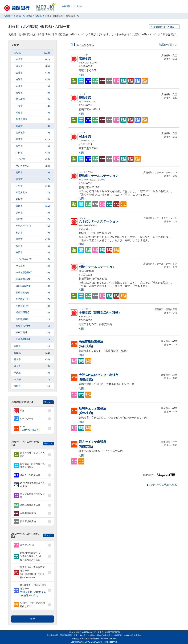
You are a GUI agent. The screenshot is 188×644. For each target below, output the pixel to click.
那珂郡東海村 (33, 293)
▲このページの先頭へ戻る (162, 485)
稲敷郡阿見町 (33, 312)
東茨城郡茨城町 (33, 273)
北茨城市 (33, 133)
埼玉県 (33, 366)
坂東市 (33, 213)
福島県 (33, 353)
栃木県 (33, 359)
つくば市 (33, 159)
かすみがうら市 (33, 226)
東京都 (33, 379)
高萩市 (33, 126)
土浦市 (33, 73)
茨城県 (33, 53)
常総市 (33, 113)
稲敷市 (33, 219)
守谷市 (33, 186)
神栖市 (33, 239)
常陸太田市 (33, 119)
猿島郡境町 (33, 332)
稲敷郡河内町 (33, 319)
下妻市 (33, 106)
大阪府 (33, 386)
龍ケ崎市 (33, 99)
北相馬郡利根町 (33, 339)
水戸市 (33, 59)
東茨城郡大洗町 (33, 279)
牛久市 (33, 153)
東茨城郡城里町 (33, 286)
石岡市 (33, 86)
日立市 (33, 66)
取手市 (33, 146)
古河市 (33, 79)
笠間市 (33, 139)
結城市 (33, 93)
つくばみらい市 (33, 259)
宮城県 (33, 346)
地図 (81, 75)
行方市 (33, 246)
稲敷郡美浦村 (33, 306)
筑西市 (33, 206)
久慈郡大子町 (33, 299)
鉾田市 (33, 253)
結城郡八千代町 (33, 326)
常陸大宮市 (33, 193)
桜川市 (33, 233)
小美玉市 (33, 266)
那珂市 (33, 199)
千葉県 (33, 373)
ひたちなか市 (33, 166)
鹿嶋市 (33, 173)
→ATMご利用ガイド (30, 430)
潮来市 (33, 179)
